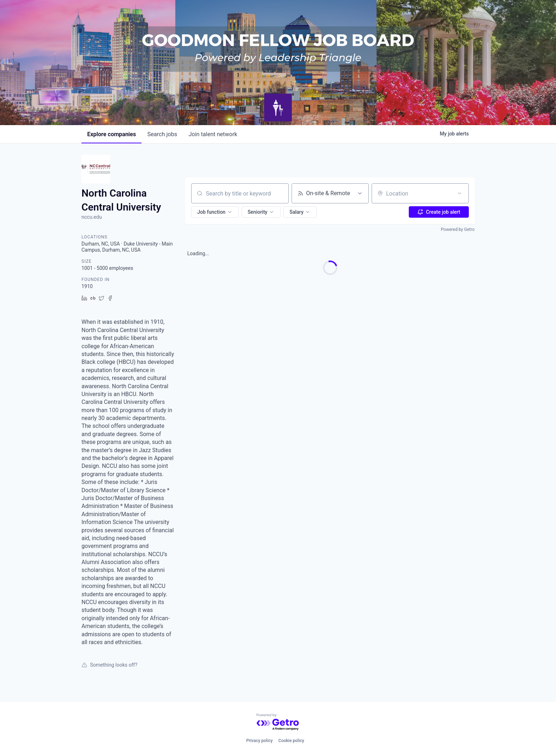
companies (111, 134)
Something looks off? (109, 665)
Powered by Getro (458, 229)
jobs (162, 134)
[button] (215, 212)
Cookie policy (291, 741)
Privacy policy (259, 741)
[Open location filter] (460, 193)
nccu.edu (92, 217)
